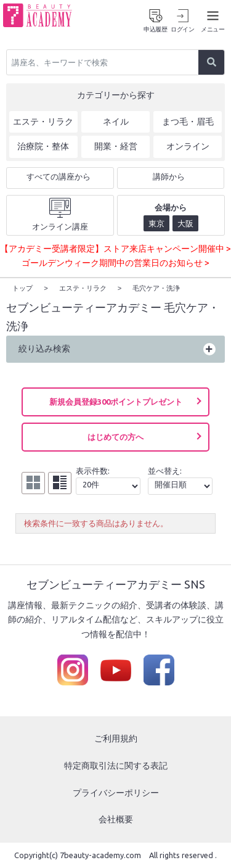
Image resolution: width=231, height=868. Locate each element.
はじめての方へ (115, 436)
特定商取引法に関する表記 (116, 765)
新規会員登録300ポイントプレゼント (116, 401)
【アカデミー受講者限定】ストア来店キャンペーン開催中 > (115, 249)
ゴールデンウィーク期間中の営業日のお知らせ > (115, 263)
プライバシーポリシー (116, 792)
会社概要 (116, 819)
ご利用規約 (116, 738)
